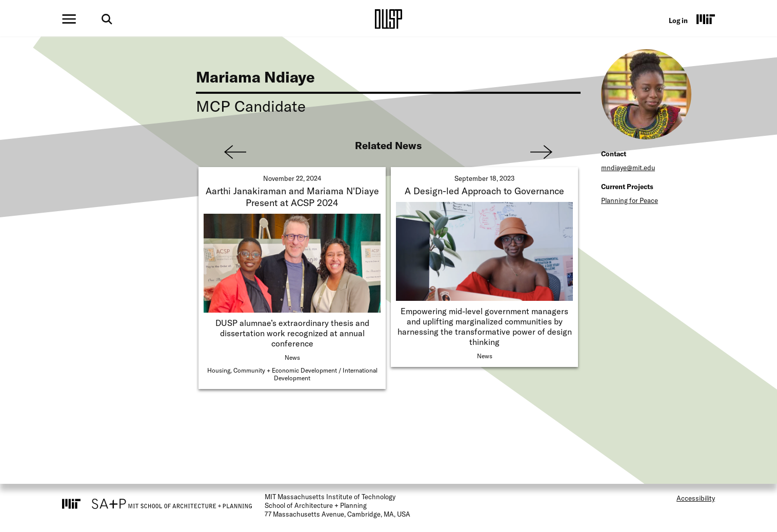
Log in (678, 21)
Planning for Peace (630, 200)
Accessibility (696, 498)
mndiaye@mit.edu (628, 168)
